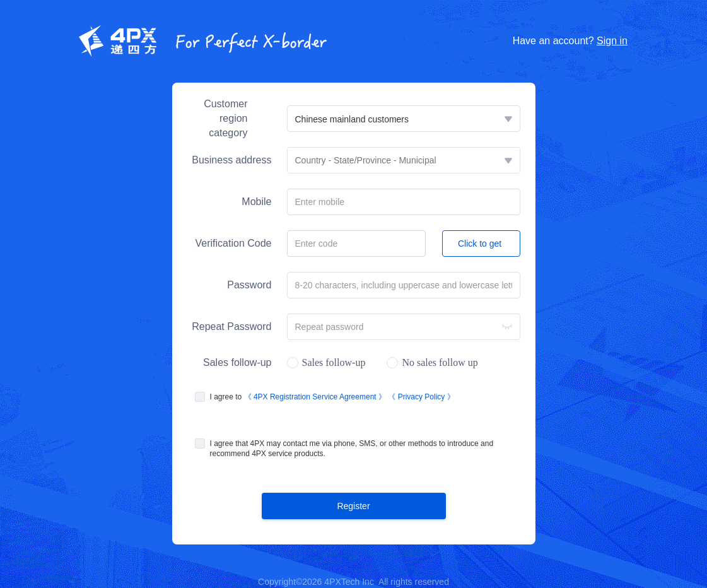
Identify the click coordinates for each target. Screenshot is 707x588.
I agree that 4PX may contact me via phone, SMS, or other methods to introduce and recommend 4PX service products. (352, 449)
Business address (231, 160)
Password (249, 285)
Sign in (612, 41)
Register (353, 506)
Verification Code (234, 243)
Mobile (256, 202)
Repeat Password (231, 326)
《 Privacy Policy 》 (421, 397)
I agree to (332, 397)
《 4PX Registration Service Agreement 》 (316, 397)
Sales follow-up (237, 362)
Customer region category (225, 118)
